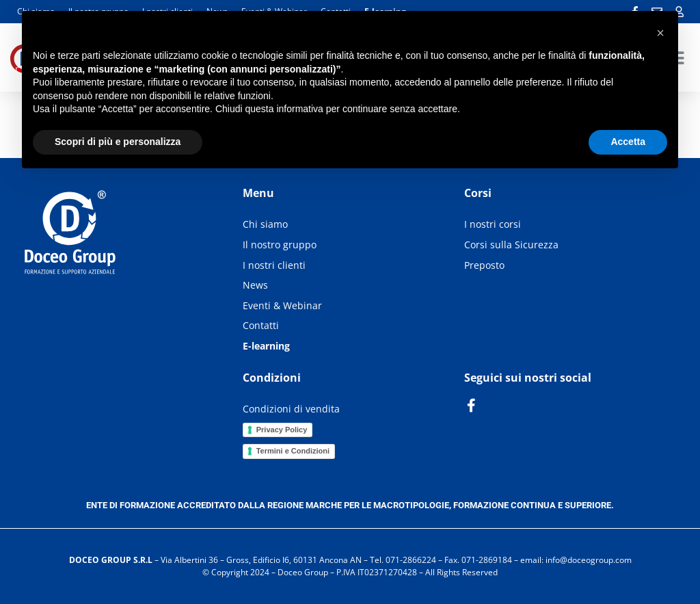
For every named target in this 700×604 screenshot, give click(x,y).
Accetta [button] (628, 142)
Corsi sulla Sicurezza (511, 245)
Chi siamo (265, 224)
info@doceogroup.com (589, 560)
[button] (660, 33)
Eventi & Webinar (282, 305)
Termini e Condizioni (293, 451)
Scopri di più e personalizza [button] (118, 142)
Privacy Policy (282, 430)
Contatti (261, 325)
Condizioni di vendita (291, 409)
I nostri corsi (493, 224)
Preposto (484, 265)
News (255, 285)
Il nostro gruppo (280, 245)
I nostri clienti (274, 265)
